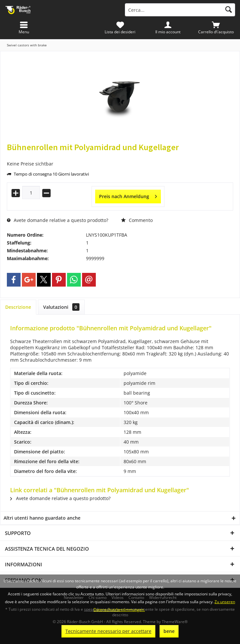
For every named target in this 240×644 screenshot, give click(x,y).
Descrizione (18, 307)
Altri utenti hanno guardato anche (42, 518)
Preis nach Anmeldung (128, 195)
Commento (137, 220)
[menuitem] (216, 28)
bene (169, 631)
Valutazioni (61, 307)
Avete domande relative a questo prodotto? (58, 220)
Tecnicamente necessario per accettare (108, 631)
